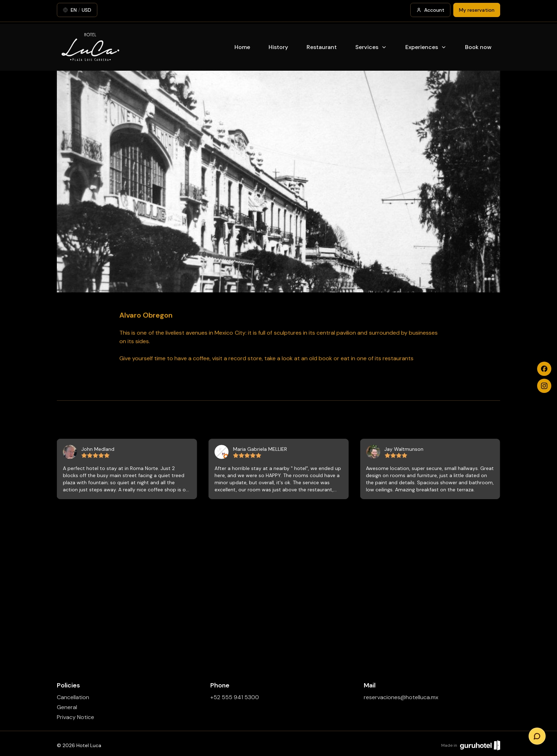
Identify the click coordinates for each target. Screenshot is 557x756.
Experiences (426, 47)
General (67, 707)
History (278, 47)
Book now (478, 47)
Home (242, 47)
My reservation (477, 10)
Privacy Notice (75, 717)
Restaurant (322, 47)
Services (371, 47)
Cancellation (73, 697)
